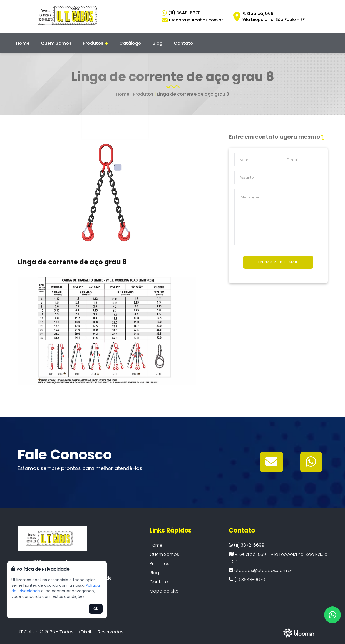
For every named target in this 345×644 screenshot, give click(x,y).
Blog (152, 42)
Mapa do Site (164, 588)
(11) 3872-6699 (247, 542)
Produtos (94, 42)
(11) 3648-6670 (184, 13)
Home (25, 42)
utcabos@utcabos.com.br (260, 567)
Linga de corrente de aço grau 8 (193, 91)
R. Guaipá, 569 (274, 17)
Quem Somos (56, 42)
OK (96, 609)
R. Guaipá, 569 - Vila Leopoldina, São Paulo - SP (278, 555)
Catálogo (127, 42)
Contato (176, 42)
